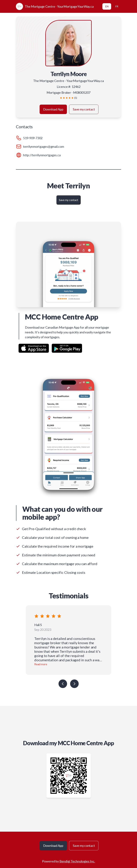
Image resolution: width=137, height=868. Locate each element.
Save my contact (84, 109)
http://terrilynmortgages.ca (42, 155)
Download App (53, 109)
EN (107, 6)
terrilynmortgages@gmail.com (44, 146)
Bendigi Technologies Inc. (77, 861)
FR (117, 6)
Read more (41, 664)
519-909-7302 (33, 138)
